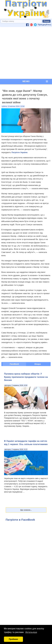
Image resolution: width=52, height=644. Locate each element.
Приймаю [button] (13, 639)
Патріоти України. (20, 152)
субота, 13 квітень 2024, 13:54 (13, 106)
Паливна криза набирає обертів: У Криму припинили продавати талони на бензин (26, 377)
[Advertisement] (25, 53)
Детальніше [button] (31, 632)
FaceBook (14, 364)
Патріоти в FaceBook (20, 520)
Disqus (38, 364)
